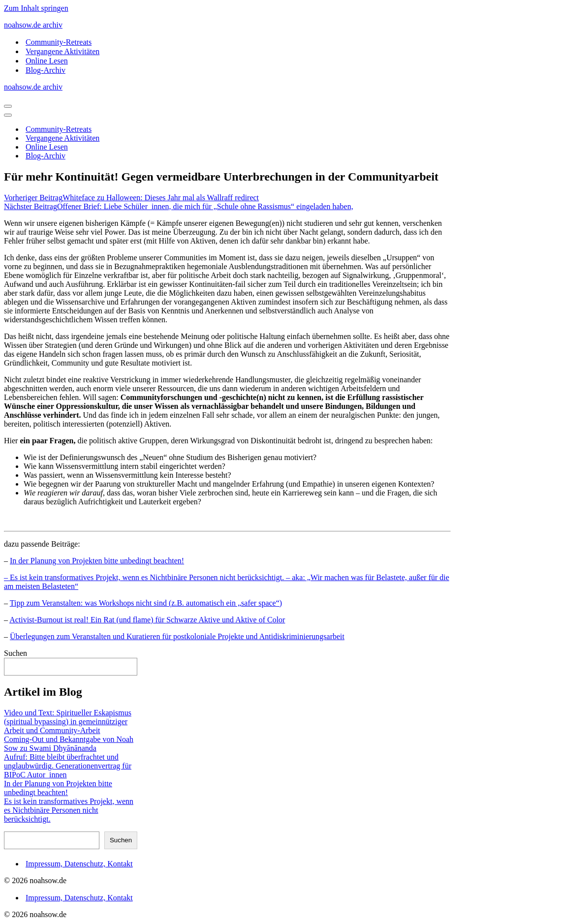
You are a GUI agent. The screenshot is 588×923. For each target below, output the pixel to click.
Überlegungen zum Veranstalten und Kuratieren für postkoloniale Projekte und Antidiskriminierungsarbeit (177, 636)
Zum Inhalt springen (36, 8)
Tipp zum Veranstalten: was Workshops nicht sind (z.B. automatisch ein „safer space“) (146, 603)
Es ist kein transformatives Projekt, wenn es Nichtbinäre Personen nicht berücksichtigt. (69, 810)
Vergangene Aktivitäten (62, 51)
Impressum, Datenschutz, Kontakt (79, 864)
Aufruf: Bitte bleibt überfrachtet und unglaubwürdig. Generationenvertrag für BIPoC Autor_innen (68, 766)
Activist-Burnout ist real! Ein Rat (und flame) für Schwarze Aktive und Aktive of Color (147, 620)
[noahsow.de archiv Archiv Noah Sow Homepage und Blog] (294, 25)
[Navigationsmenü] (8, 106)
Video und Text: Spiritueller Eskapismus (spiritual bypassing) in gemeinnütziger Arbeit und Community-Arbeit (68, 722)
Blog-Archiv (46, 70)
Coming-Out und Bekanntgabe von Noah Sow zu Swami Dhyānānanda (69, 744)
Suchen (15, 653)
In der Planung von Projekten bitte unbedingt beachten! (97, 561)
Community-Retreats (59, 42)
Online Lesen (47, 61)
